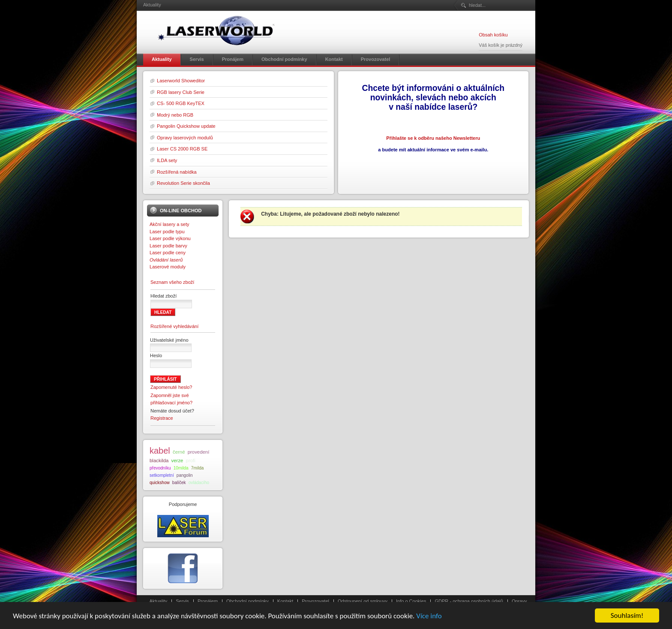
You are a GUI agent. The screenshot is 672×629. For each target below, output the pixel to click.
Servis (182, 601)
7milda (197, 468)
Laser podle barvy (168, 246)
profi (191, 460)
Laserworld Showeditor (181, 81)
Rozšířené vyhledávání (174, 326)
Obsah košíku (493, 35)
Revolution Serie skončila (183, 183)
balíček (179, 483)
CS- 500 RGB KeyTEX (181, 103)
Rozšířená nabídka (177, 172)
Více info (429, 617)
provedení (199, 452)
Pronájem (208, 601)
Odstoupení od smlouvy (363, 601)
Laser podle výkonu (170, 238)
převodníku (160, 468)
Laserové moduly (168, 267)
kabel (160, 451)
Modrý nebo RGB (175, 115)
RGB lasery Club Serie (181, 92)
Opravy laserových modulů (185, 138)
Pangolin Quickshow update (186, 126)
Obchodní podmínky (247, 601)
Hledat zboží (163, 296)
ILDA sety (167, 160)
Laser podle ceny (168, 253)
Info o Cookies (411, 601)
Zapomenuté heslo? (171, 387)
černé (179, 452)
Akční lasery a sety (169, 224)
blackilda (159, 460)
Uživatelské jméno (169, 340)
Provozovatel (315, 601)
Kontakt (285, 601)
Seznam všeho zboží (172, 282)
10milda (181, 468)
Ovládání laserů (166, 260)
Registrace (162, 418)
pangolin (185, 475)
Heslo (156, 355)
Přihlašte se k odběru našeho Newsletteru (433, 138)
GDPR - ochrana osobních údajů (469, 601)
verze (177, 460)
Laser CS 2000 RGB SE (182, 149)
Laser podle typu (167, 232)
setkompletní (162, 475)
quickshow (160, 483)
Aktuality (159, 601)
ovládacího (199, 483)
